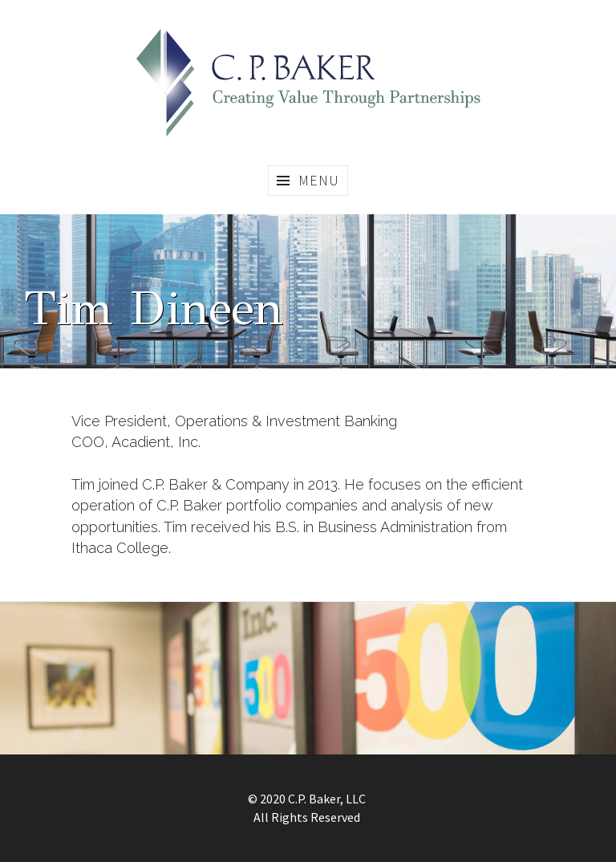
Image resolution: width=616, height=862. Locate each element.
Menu (319, 180)
